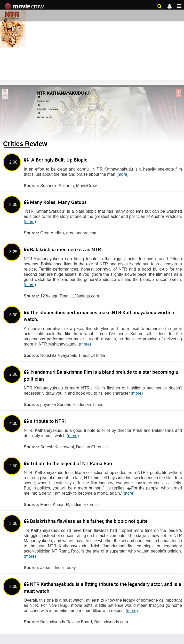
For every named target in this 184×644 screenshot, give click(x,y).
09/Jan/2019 (43, 101)
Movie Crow (25, 6)
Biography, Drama (47, 109)
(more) (122, 174)
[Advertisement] (92, 39)
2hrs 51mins (44, 117)
